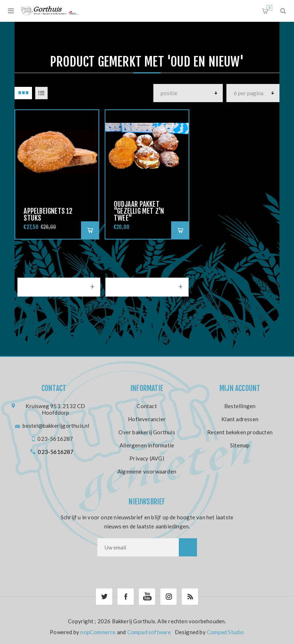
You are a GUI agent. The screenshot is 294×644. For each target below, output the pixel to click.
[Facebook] (126, 597)
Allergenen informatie (147, 445)
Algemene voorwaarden (147, 471)
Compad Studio (225, 632)
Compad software (149, 632)
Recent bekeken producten (240, 432)
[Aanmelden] (138, 547)
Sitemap (240, 445)
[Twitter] (104, 597)
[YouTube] (147, 597)
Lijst (41, 93)
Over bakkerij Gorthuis (147, 432)
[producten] (188, 93)
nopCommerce (98, 632)
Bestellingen (240, 406)
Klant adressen (240, 419)
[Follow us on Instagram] (168, 597)
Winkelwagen (269, 8)
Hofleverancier (147, 419)
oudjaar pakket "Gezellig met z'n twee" (139, 211)
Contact (147, 406)
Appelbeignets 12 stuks (48, 215)
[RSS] (190, 597)
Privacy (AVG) (147, 458)
